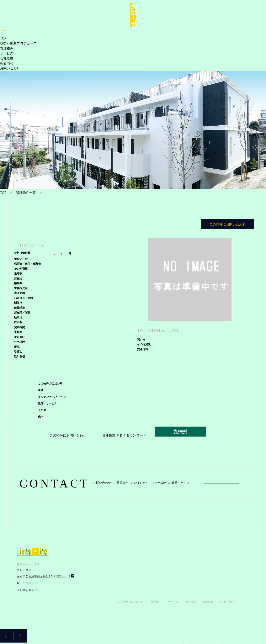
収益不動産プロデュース (18, 43)
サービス (7, 53)
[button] (20, 636)
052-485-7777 (31, 583)
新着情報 (7, 63)
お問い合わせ (10, 68)
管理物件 (7, 48)
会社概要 (7, 58)
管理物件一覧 (26, 193)
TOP (3, 38)
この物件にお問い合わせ (68, 435)
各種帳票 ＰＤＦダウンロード (124, 435)
